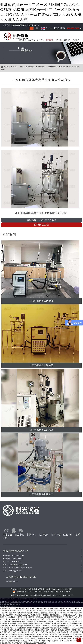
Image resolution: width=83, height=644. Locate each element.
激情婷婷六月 (22, 632)
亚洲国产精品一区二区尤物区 (14, 628)
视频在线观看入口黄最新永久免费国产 (42, 613)
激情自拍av (66, 628)
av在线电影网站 (31, 628)
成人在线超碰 (72, 624)
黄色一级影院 (72, 630)
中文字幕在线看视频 (23, 617)
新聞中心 (41, 40)
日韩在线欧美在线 (73, 611)
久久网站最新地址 (19, 608)
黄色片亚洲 (62, 624)
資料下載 (58, 40)
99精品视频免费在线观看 (37, 630)
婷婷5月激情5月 (38, 636)
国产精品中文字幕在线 (67, 626)
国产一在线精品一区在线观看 (56, 630)
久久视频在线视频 (17, 611)
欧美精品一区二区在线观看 (36, 621)
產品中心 (32, 40)
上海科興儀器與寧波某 (41, 365)
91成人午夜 (41, 634)
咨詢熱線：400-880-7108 (41, 220)
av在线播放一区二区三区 (50, 615)
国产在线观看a (64, 634)
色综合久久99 (45, 632)
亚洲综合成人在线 (66, 608)
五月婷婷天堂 (27, 626)
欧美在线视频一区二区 (67, 639)
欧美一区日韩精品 (52, 634)
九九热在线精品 (23, 613)
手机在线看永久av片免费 (40, 617)
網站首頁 (23, 40)
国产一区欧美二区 (67, 617)
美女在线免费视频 (64, 619)
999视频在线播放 (30, 634)
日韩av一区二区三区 (51, 639)
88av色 (7, 630)
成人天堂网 (10, 615)
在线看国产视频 (56, 628)
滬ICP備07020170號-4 (61, 592)
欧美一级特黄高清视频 (49, 619)
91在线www (29, 624)
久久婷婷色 (50, 621)
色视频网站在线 (13, 641)
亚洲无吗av (74, 615)
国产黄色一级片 (35, 619)
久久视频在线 (71, 613)
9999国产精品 (31, 608)
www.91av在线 (54, 608)
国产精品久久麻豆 (10, 632)
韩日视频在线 (64, 632)
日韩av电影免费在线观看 (19, 630)
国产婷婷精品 (75, 634)
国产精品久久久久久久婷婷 (46, 611)
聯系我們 (76, 40)
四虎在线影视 (36, 615)
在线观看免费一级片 (19, 621)
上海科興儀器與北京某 (41, 430)
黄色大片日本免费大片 (51, 626)
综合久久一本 (36, 641)
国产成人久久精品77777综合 (70, 641)
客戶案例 (49, 40)
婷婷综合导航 (61, 611)
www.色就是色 (64, 615)
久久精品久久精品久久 (22, 615)
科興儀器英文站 (12, 581)
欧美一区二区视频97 (17, 636)
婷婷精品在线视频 (37, 639)
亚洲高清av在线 (42, 608)
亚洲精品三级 (39, 624)
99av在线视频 (61, 613)
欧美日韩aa (13, 613)
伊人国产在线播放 (15, 626)
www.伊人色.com (25, 641)
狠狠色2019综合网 (61, 621)
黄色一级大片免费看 (17, 624)
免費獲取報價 (41, 225)
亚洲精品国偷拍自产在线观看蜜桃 (35, 643)
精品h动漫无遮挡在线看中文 (10, 606)
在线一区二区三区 (51, 624)
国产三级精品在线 (43, 628)
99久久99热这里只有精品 (14, 634)
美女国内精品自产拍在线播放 (19, 619)
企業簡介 (67, 40)
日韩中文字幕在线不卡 (75, 636)
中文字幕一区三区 (30, 611)
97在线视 (29, 636)
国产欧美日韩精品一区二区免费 (56, 636)
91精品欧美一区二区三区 (21, 639)
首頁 (22, 67)
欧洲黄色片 (54, 632)
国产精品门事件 (33, 632)
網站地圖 (69, 589)
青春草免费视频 (55, 617)
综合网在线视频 (17, 643)
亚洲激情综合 (55, 641)
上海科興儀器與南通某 (41, 301)
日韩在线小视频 (6, 639)
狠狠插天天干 (37, 626)
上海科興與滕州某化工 (41, 494)
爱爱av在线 (46, 641)
